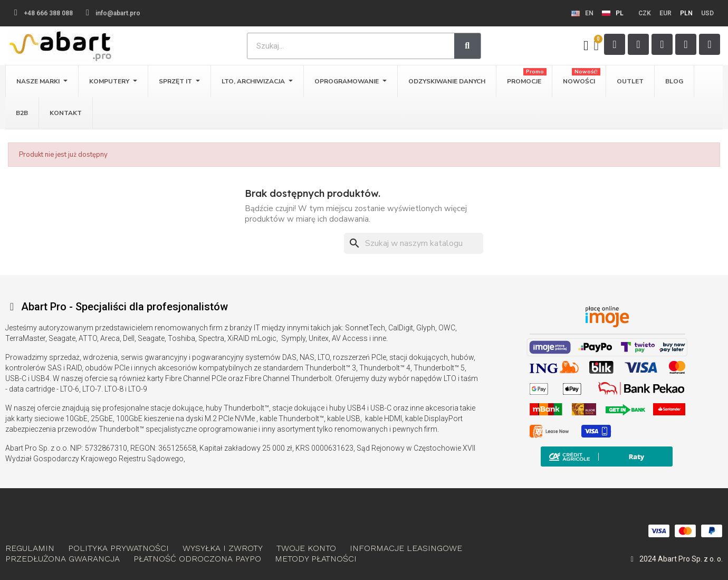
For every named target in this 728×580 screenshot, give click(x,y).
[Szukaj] (414, 243)
